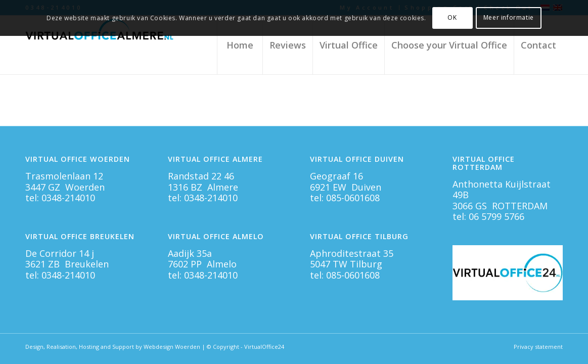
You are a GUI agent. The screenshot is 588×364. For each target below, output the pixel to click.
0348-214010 (68, 198)
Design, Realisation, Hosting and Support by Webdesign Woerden (113, 347)
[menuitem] (240, 45)
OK (452, 17)
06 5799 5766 (496, 216)
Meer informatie (509, 17)
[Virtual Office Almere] (101, 45)
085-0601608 (353, 198)
